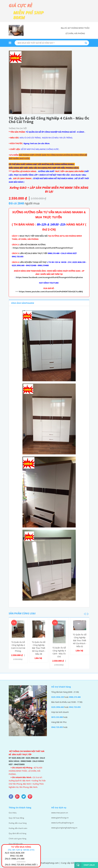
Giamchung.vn (82, 861)
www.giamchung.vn (60, 817)
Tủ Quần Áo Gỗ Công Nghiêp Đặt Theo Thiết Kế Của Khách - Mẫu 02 (80, 640)
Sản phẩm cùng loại (22, 613)
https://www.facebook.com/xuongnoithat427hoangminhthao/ (43, 248)
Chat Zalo (88, 865)
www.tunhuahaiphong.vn (63, 822)
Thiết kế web (49, 865)
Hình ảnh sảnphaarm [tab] (23, 303)
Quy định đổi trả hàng (18, 832)
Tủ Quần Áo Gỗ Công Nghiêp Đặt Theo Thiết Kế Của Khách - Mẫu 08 (39, 647)
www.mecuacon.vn (60, 812)
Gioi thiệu (13, 812)
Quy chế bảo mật (16, 842)
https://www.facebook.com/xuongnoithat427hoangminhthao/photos (49, 277)
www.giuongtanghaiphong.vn (64, 827)
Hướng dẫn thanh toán (19, 827)
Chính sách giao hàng (18, 837)
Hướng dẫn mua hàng (18, 822)
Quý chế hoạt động (17, 817)
